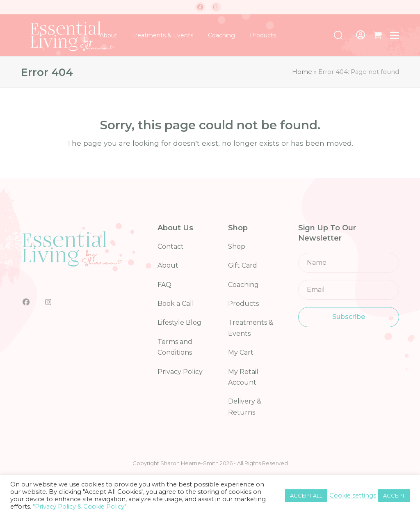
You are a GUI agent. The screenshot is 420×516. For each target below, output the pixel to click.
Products (243, 304)
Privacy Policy (180, 372)
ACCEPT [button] (394, 495)
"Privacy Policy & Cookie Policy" (80, 507)
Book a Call (176, 304)
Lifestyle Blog (179, 322)
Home (302, 72)
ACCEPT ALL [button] (306, 495)
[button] (378, 35)
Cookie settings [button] (353, 495)
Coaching (243, 285)
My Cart (241, 352)
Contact (171, 247)
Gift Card (243, 265)
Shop (237, 247)
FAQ (164, 285)
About (168, 265)
